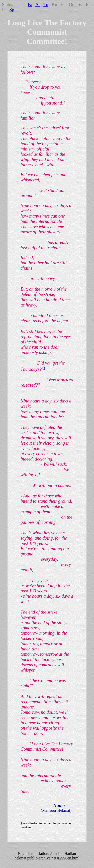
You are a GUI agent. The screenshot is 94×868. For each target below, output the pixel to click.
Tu (46, 5)
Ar (38, 5)
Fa (30, 5)
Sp (12, 10)
